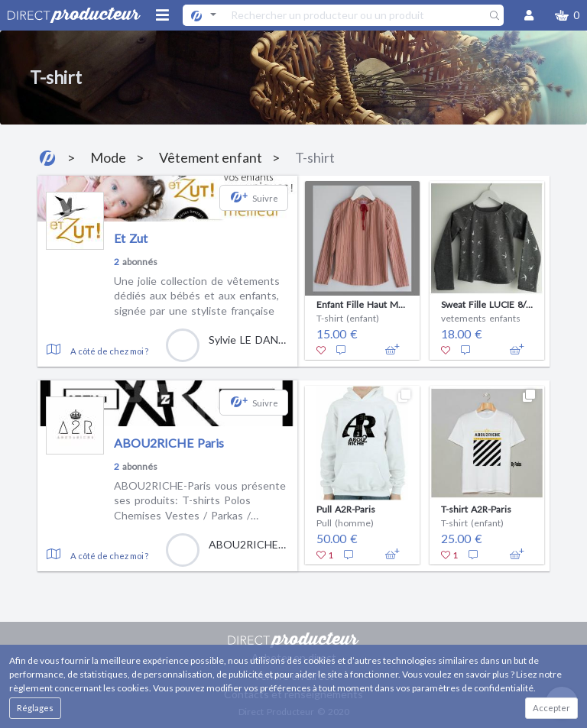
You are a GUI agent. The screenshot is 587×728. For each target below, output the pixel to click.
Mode (108, 157)
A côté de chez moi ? (109, 351)
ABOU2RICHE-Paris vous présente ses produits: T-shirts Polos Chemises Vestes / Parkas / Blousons (200, 501)
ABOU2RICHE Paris (169, 443)
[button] (567, 15)
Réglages (35, 708)
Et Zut (131, 238)
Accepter (551, 708)
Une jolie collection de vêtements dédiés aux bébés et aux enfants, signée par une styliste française (197, 296)
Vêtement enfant (211, 157)
